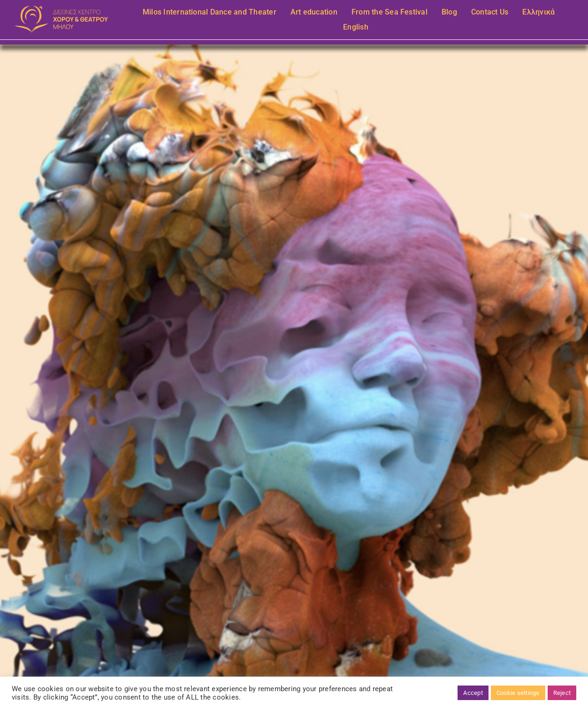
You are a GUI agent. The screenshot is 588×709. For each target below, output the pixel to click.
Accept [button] (473, 693)
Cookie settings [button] (518, 693)
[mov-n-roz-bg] (61, 9)
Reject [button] (562, 693)
